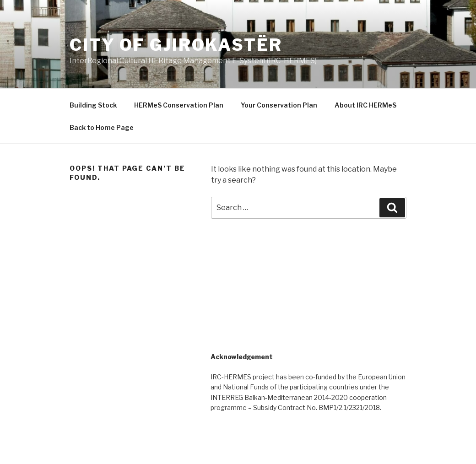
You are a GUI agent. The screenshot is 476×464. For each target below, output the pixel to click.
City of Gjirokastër (176, 45)
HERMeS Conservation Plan (179, 105)
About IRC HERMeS (365, 105)
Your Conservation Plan (279, 105)
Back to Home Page (102, 127)
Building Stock (93, 105)
